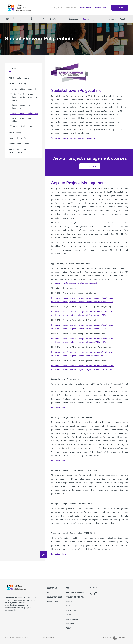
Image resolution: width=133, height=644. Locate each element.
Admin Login (86, 8)
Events (54, 19)
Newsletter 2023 (54, 597)
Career (87, 19)
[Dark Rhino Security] (119, 638)
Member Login (101, 8)
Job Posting (15, 133)
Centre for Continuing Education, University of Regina (24, 97)
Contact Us (71, 8)
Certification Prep (19, 144)
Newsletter (75, 19)
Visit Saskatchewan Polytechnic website (73, 138)
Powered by (106, 638)
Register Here (59, 460)
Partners (113, 19)
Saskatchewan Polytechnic (24, 113)
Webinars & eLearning (22, 126)
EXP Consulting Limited (23, 89)
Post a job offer (18, 138)
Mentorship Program (19, 19)
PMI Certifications (19, 78)
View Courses (90, 166)
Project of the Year (38, 19)
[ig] (96, 594)
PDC (9, 19)
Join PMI (120, 8)
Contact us (52, 588)
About (123, 19)
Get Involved (99, 19)
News (63, 19)
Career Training (17, 83)
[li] (90, 594)
